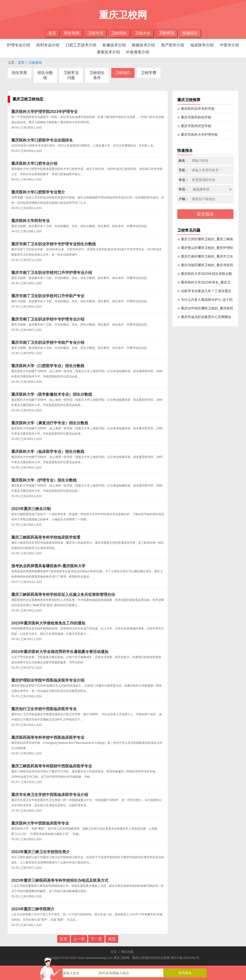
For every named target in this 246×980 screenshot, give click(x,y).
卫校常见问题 (71, 75)
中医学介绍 (229, 45)
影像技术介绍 (114, 45)
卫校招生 (119, 33)
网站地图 (127, 952)
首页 (52, 33)
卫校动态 (123, 73)
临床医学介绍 (202, 45)
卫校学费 (149, 73)
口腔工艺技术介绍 (81, 45)
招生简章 (72, 33)
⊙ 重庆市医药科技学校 (194, 117)
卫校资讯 (166, 33)
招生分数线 (45, 75)
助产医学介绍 (173, 45)
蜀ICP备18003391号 (185, 958)
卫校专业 (96, 33)
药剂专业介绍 (48, 45)
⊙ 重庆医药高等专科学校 (196, 109)
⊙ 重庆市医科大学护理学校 (198, 135)
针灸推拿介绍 (138, 52)
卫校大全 (143, 33)
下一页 (96, 939)
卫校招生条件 (97, 75)
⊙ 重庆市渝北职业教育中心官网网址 (204, 317)
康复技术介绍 (108, 52)
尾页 (112, 939)
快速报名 (190, 33)
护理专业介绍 (18, 45)
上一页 (79, 939)
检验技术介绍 (143, 45)
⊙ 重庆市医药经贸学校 (194, 126)
